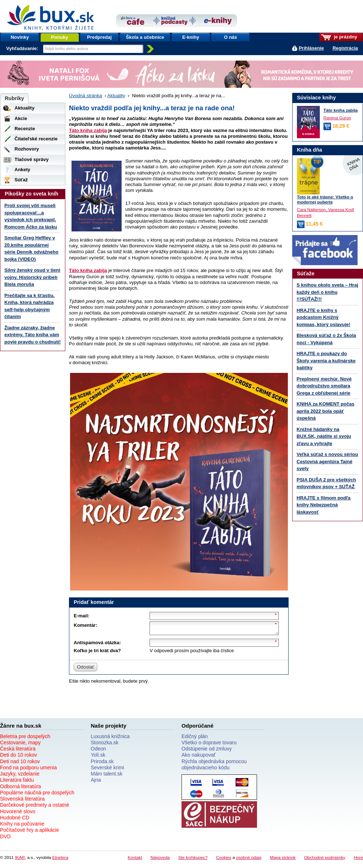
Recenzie (25, 129)
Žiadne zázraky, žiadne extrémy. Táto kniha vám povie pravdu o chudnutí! (32, 335)
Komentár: (85, 625)
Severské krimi (107, 770)
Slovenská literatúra (22, 801)
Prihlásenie (311, 48)
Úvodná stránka (85, 96)
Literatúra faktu (17, 782)
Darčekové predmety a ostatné (35, 807)
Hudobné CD (15, 820)
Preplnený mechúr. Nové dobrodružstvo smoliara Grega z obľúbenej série (324, 386)
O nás (231, 37)
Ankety (22, 170)
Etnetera (60, 859)
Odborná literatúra (21, 789)
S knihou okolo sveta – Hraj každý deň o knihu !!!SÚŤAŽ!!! (327, 292)
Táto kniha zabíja (88, 130)
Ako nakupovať (199, 757)
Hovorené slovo (18, 814)
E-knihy (191, 37)
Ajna (96, 782)
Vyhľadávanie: (23, 48)
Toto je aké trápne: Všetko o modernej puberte (325, 199)
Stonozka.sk (105, 745)
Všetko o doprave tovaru (209, 745)
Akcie (21, 118)
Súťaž (21, 180)
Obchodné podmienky (325, 859)
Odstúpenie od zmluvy (207, 751)
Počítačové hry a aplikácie (30, 832)
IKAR (20, 859)
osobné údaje (249, 859)
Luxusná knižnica (110, 739)
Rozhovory (27, 149)
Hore (358, 859)
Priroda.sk (102, 764)
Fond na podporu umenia (28, 770)
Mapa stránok (283, 859)
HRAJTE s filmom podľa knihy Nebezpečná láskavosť (324, 505)
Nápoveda (160, 859)
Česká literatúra (18, 751)
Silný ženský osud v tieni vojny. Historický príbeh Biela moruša (32, 277)
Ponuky (60, 37)
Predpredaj (99, 37)
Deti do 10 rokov (19, 757)
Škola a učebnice (145, 37)
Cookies (224, 859)
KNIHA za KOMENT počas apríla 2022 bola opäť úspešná (325, 411)
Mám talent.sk (107, 776)
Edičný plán (195, 739)
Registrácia (345, 48)
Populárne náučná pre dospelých (37, 795)
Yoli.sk (98, 757)
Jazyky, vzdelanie (20, 776)
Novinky (20, 37)
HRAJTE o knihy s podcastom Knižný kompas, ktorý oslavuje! (323, 317)
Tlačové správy (32, 159)
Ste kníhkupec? (193, 859)
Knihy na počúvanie (22, 826)
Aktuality (116, 96)
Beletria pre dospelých (25, 739)
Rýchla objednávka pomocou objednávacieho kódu (214, 767)
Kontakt (135, 859)
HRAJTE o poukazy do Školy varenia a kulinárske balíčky (326, 361)
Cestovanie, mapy (20, 745)
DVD (5, 839)
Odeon (98, 751)
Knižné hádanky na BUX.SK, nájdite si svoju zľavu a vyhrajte (324, 436)
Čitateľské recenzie (36, 139)
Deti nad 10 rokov (20, 764)
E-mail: (81, 616)
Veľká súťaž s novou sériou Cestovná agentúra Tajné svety (327, 461)
